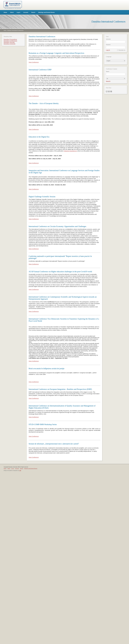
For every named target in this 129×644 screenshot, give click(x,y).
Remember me (122, 50)
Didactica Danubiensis (70, 151)
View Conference (34, 62)
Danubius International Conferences (15, 30)
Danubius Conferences (10, 41)
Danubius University (10, 44)
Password (108, 45)
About (12, 12)
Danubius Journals (9, 42)
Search (33, 12)
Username (108, 39)
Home (5, 12)
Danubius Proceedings (10, 39)
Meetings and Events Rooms (46, 12)
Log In (18, 12)
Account (26, 12)
